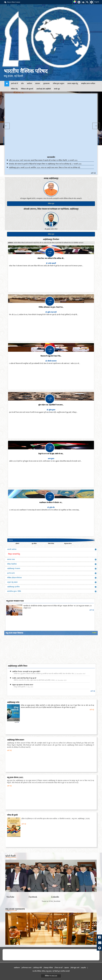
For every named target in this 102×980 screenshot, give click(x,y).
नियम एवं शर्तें (59, 968)
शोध (22, 84)
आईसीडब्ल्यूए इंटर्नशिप (52, 587)
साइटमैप (84, 968)
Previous (6, 126)
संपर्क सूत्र (57, 89)
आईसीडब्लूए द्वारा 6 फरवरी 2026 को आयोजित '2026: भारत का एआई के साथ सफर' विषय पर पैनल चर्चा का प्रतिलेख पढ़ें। (45, 168)
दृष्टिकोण (17, 544)
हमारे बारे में (14, 84)
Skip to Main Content (12, 2)
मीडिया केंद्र (14, 89)
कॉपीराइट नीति (38, 968)
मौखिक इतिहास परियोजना (52, 578)
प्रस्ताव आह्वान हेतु (73, 84)
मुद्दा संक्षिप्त (34, 544)
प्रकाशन (38, 84)
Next (96, 126)
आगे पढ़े (93, 173)
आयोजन (29, 84)
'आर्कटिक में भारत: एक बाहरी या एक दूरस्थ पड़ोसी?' (26, 672)
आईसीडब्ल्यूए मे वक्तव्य (52, 569)
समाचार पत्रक (52, 559)
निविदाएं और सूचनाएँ (27, 89)
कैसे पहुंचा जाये (75, 968)
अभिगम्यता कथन (27, 968)
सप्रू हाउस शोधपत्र (68, 544)
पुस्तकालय (46, 84)
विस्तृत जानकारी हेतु (14, 554)
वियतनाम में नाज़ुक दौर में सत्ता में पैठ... (51, 356)
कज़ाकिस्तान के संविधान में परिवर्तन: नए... (51, 503)
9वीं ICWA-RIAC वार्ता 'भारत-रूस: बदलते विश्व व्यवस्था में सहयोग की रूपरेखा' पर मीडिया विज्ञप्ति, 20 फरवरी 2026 (43, 160)
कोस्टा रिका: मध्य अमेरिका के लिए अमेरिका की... (51, 258)
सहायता (67, 968)
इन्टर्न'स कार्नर (52, 573)
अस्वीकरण (17, 968)
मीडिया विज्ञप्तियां (52, 564)
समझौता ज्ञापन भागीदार (88, 84)
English (97, 2)
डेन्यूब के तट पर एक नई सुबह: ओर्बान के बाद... (51, 454)
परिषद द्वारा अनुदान (59, 84)
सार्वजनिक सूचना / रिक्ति (52, 591)
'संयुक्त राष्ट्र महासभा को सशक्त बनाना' (23, 685)
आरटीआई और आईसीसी (44, 89)
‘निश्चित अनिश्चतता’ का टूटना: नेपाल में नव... (51, 307)
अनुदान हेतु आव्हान (52, 582)
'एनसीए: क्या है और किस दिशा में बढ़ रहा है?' (24, 678)
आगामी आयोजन (52, 549)
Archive (94, 633)
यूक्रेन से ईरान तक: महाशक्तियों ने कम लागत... (51, 405)
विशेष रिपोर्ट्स (51, 544)
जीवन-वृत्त (51, 204)
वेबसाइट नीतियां (49, 968)
